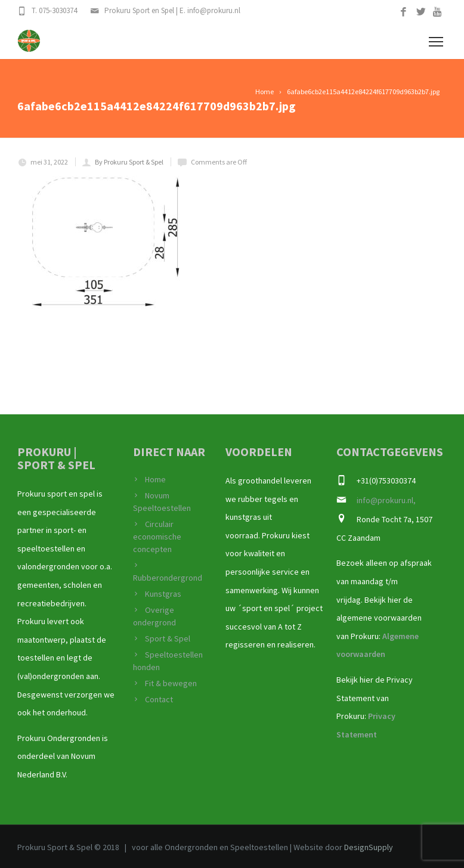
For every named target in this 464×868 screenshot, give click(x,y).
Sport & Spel (168, 638)
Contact (159, 699)
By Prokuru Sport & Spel (129, 162)
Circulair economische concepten (157, 537)
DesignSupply (369, 847)
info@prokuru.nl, (386, 500)
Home (155, 479)
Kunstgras (163, 594)
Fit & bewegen (171, 683)
